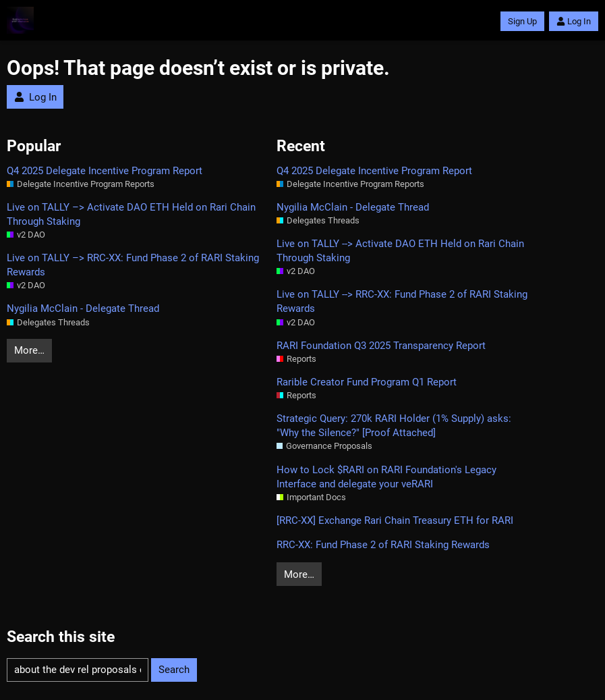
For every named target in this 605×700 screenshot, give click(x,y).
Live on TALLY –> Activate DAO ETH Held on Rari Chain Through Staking (131, 214)
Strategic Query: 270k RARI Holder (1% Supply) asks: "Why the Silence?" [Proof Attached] (394, 426)
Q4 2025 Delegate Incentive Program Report (105, 171)
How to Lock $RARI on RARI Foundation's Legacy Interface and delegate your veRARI (386, 477)
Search (174, 670)
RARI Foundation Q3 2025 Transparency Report (381, 346)
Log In (574, 21)
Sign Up (522, 21)
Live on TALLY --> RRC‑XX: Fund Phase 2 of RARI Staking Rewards (402, 301)
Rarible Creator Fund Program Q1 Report (367, 382)
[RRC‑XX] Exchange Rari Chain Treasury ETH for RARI (395, 520)
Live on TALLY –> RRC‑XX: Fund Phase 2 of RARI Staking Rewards (133, 265)
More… (29, 350)
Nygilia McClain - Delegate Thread (83, 308)
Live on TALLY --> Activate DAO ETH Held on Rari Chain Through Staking (400, 251)
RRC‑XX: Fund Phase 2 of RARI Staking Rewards (383, 545)
